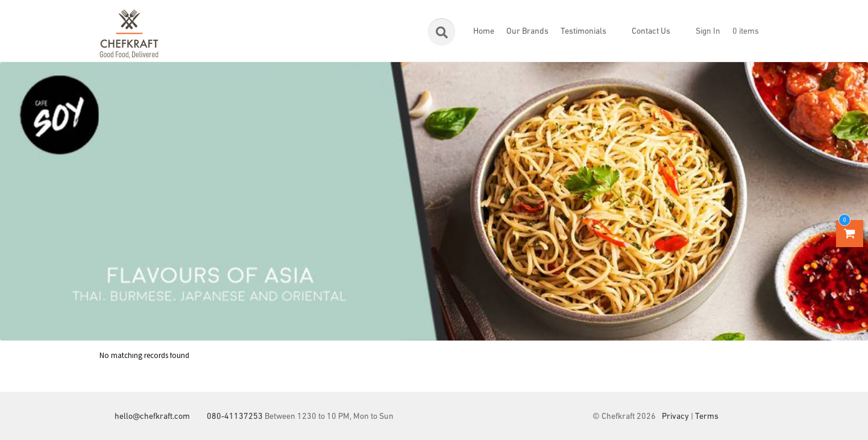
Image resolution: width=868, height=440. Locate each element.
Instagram (759, 417)
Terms (707, 417)
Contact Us (651, 32)
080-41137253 (235, 417)
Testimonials (583, 32)
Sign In (708, 32)
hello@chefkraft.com (152, 417)
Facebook (735, 417)
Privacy (675, 417)
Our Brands (527, 32)
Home (484, 32)
